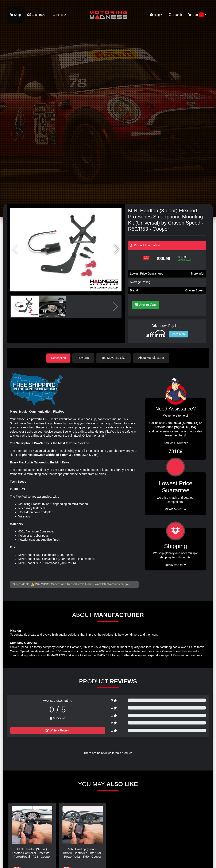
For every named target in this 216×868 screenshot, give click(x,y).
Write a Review (58, 730)
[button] (117, 249)
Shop (15, 15)
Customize (36, 15)
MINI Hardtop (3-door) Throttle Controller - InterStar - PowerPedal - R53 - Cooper (32, 853)
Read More (176, 509)
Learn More (178, 334)
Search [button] (175, 15)
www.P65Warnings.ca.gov (112, 584)
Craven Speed (195, 290)
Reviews (84, 358)
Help (156, 15)
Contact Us (60, 15)
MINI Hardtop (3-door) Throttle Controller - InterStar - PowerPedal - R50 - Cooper (83, 853)
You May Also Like (114, 358)
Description (58, 358)
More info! (198, 274)
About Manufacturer (152, 358)
